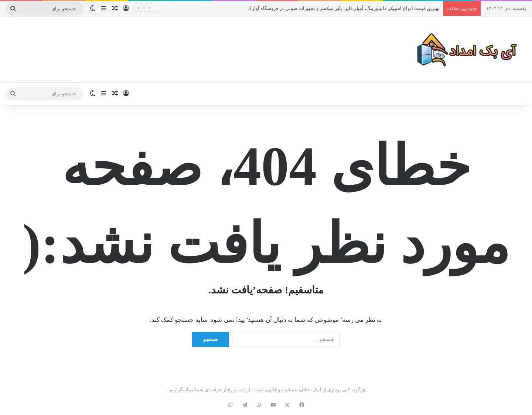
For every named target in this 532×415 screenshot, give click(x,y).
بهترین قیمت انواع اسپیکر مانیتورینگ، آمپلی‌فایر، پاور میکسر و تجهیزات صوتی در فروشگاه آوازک (344, 8)
